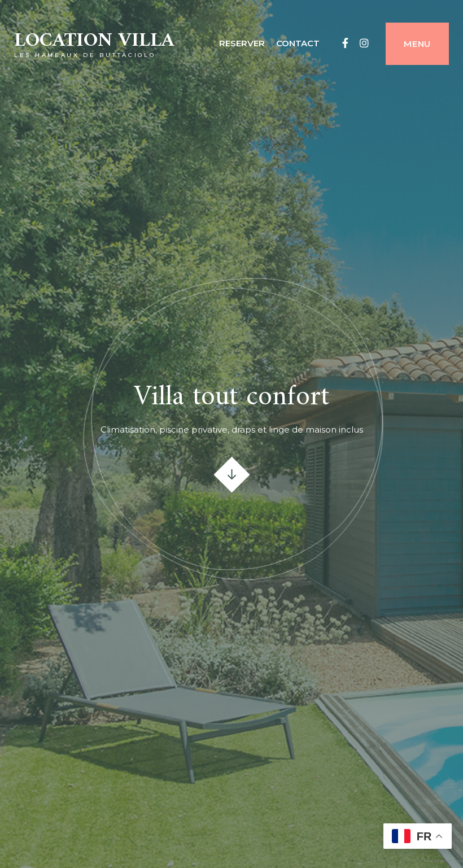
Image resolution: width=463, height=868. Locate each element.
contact (298, 43)
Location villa (94, 41)
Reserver (242, 43)
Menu (417, 44)
